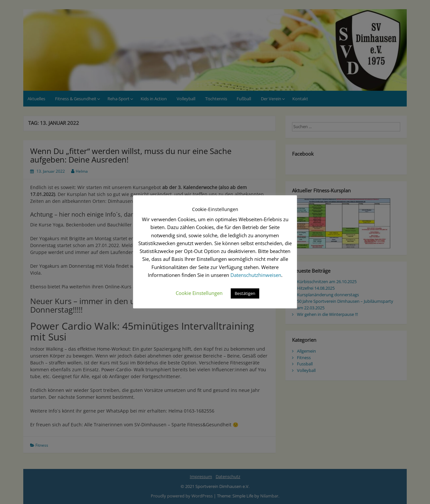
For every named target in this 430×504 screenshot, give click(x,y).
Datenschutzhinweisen (256, 275)
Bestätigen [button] (245, 293)
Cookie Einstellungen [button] (199, 293)
